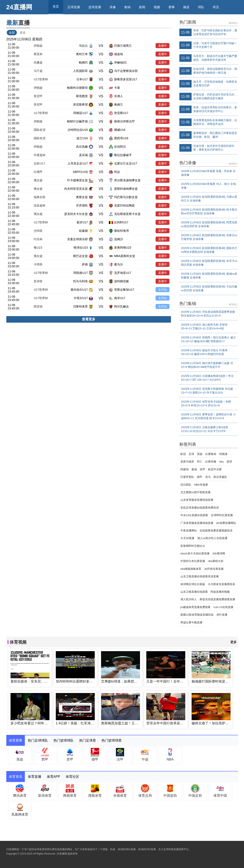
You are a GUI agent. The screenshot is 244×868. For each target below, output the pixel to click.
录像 (113, 7)
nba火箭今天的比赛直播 (195, 553)
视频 (157, 7)
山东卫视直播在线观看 (194, 592)
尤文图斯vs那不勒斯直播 (195, 492)
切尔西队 (186, 485)
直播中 (163, 46)
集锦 (127, 7)
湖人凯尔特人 (189, 599)
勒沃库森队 (220, 477)
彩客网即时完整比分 (193, 546)
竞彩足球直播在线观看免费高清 (200, 508)
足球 (191, 454)
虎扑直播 (222, 615)
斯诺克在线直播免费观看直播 (217, 599)
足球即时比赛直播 (222, 515)
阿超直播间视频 (220, 592)
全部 (12, 33)
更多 (23, 33)
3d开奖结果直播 (214, 569)
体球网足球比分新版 (193, 584)
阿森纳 (185, 469)
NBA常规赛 (201, 485)
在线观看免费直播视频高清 (216, 531)
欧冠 (183, 454)
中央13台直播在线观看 (194, 515)
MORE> (233, 23)
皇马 (208, 477)
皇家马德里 (187, 462)
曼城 (194, 469)
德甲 (200, 477)
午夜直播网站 (189, 531)
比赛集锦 (211, 454)
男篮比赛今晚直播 (191, 622)
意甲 (203, 469)
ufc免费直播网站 (226, 523)
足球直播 (74, 7)
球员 (216, 7)
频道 (186, 7)
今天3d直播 (187, 538)
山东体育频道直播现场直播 (197, 500)
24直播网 (19, 7)
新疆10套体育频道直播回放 (197, 615)
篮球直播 (95, 7)
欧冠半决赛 (215, 469)
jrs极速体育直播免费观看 (196, 607)
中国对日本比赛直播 (193, 561)
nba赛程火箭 (216, 561)
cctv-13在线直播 (223, 607)
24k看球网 (219, 553)
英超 (200, 454)
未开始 (163, 290)
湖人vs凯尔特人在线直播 (212, 538)
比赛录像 (211, 462)
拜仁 (200, 462)
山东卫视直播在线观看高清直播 (200, 576)
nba (221, 462)
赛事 (172, 7)
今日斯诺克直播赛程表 (221, 584)
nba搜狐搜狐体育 (191, 569)
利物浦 (223, 454)
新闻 (142, 7)
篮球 (229, 462)
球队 (201, 7)
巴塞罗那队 (187, 477)
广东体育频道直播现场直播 (197, 523)
